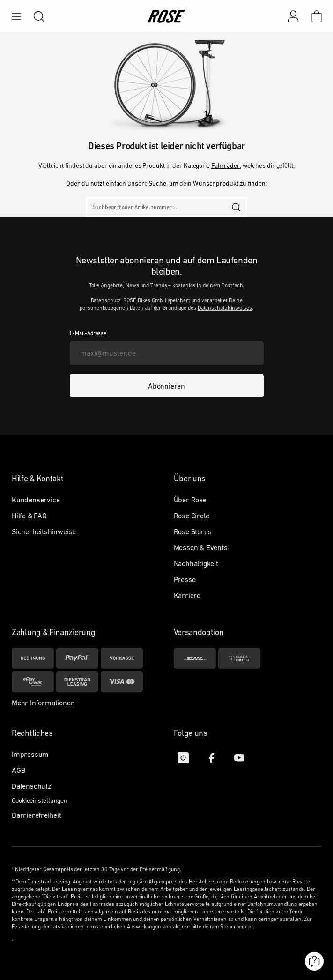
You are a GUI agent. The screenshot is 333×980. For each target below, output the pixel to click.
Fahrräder (226, 165)
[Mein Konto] (293, 16)
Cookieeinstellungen (40, 800)
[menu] (16, 16)
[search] (34, 16)
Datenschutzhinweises (225, 308)
